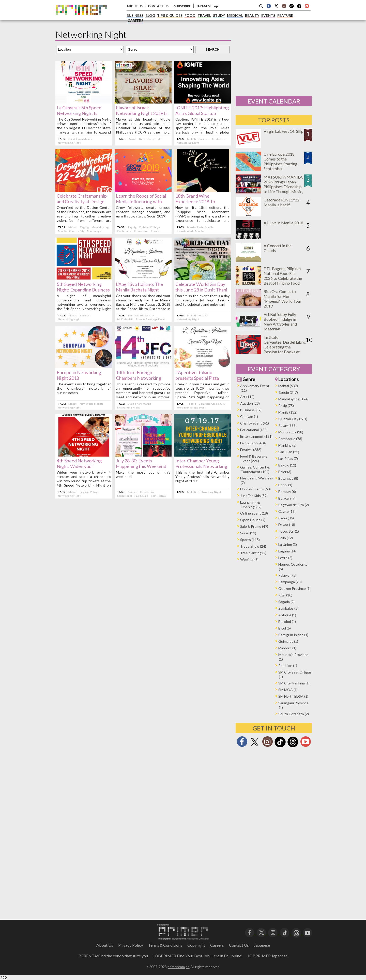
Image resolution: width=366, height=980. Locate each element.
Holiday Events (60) (255, 489)
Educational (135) (254, 430)
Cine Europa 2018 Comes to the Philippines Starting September (280, 161)
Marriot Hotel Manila (200, 227)
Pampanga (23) (290, 582)
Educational (125, 496)
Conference (219, 139)
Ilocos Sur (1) (289, 531)
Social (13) (248, 533)
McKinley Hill (125, 319)
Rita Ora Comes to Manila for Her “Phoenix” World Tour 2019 (283, 299)
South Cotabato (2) (294, 714)
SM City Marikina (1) (294, 683)
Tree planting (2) (253, 553)
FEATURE (285, 15)
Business (204, 139)
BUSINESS (135, 15)
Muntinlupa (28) (291, 432)
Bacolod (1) (287, 621)
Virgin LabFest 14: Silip (284, 131)
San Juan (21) (289, 452)
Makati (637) (288, 386)
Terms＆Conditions (165, 945)
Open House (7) (253, 520)
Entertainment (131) (256, 436)
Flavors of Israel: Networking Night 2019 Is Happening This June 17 (142, 113)
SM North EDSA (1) (293, 696)
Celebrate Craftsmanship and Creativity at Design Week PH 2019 (82, 201)
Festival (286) (251, 450)
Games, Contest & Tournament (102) (255, 469)
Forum (155, 231)
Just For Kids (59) (254, 496)
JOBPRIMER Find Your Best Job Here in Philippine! (198, 956)
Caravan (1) (249, 416)
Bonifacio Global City (141, 315)
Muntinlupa (94, 231)
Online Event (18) (254, 513)
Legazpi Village (89, 492)
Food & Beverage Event (150, 319)
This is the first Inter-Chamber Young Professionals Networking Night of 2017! (202, 477)
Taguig (84, 227)
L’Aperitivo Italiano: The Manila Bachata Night (139, 287)
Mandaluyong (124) (293, 399)
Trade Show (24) (253, 546)
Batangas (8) (288, 478)
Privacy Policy (131, 945)
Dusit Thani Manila (80, 139)
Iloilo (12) (286, 538)
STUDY (219, 15)
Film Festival (159, 496)
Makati (132, 139)
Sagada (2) (286, 602)
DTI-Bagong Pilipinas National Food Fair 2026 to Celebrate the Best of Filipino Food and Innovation (283, 278)
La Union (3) (288, 544)
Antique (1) (287, 615)
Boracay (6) (287, 492)
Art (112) (247, 397)
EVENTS (268, 15)
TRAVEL (204, 15)
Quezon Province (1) (294, 588)
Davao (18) (287, 525)
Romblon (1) (288, 665)
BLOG (150, 15)
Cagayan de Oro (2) (294, 505)
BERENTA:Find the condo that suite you (113, 956)
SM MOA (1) (288, 690)
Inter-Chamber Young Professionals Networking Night (201, 466)
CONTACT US (158, 6)
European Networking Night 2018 (79, 375)
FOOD (190, 15)
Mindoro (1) (287, 648)
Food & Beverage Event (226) (254, 458)
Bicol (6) (285, 628)
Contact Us (239, 945)
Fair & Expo (141, 496)
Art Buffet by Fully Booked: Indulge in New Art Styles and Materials (280, 321)
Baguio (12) (287, 465)
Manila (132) (288, 412)
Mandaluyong (100, 227)
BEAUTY (252, 15)
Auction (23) (250, 403)
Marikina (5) (287, 445)
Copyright (196, 945)
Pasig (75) (286, 406)
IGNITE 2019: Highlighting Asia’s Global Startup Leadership (202, 113)
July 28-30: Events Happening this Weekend (141, 463)
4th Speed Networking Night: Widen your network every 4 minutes (81, 466)
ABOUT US (135, 6)
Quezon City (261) (293, 419)
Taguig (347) (288, 392)
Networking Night (69, 143)
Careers (217, 945)
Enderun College (150, 227)
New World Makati (91, 404)
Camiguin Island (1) (293, 635)
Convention (141, 231)
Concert (133, 492)
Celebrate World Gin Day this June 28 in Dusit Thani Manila (201, 290)
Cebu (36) (286, 518)
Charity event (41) (255, 423)
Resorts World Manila (190, 231)
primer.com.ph (179, 967)
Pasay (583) (287, 425)
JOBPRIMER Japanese (268, 956)
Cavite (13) (287, 511)
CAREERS (135, 20)
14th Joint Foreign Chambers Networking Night (139, 378)
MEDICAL (235, 15)
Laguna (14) (287, 551)
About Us (105, 945)
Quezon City (77, 231)
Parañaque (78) (290, 439)
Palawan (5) (287, 575)
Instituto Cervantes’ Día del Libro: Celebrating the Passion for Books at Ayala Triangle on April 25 (285, 349)
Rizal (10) (285, 595)
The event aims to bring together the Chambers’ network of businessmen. (84, 388)
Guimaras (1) (288, 641)
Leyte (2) (285, 558)
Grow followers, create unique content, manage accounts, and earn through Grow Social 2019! (143, 212)
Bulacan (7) (287, 498)
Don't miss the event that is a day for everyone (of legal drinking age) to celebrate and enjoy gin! (202, 300)
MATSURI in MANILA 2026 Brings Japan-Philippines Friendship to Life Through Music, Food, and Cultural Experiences (283, 189)
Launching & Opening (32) (251, 504)
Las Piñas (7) (288, 458)
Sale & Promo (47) (254, 526)
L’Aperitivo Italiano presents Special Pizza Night (197, 378)
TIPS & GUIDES (170, 15)
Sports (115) (250, 540)
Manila (62, 231)
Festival (203, 315)
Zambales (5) (288, 608)
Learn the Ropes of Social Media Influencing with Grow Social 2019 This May (143, 201)
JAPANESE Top (207, 6)
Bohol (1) (285, 485)
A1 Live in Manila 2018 (283, 223)
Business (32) (251, 410)
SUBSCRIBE (182, 6)
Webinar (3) (249, 559)
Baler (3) (285, 472)
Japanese (262, 945)
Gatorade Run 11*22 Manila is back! (281, 202)
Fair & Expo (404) (253, 443)
